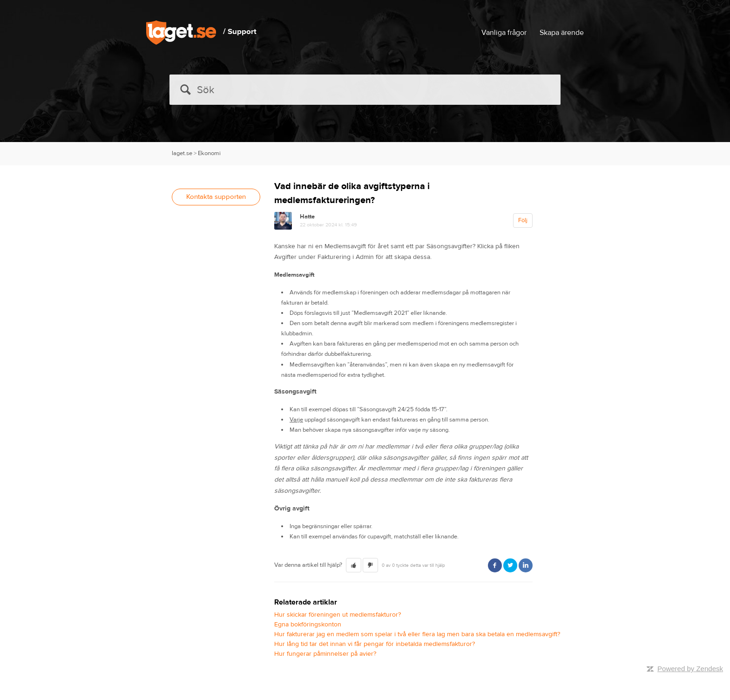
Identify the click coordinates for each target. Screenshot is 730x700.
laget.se (182, 153)
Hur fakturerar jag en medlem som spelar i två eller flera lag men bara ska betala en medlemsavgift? (417, 634)
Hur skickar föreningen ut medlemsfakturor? (338, 615)
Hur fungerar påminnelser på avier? (325, 654)
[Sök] (365, 90)
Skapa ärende (562, 33)
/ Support (240, 32)
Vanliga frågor (504, 33)
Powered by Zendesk (690, 669)
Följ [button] (523, 220)
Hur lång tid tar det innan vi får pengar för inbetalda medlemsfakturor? (375, 644)
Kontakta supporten (216, 197)
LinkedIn (526, 565)
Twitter (510, 565)
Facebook (495, 565)
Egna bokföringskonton (308, 625)
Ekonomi (209, 153)
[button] (354, 565)
